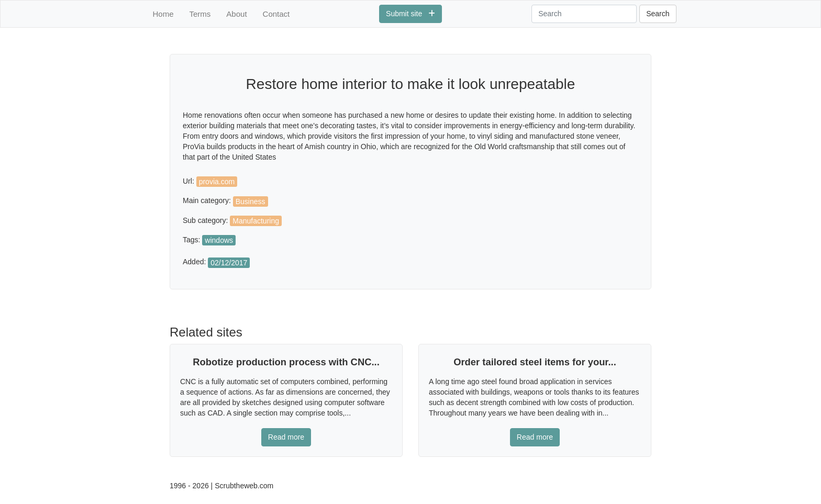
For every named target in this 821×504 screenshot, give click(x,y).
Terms (200, 14)
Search (658, 14)
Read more (286, 437)
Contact (276, 14)
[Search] (584, 14)
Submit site (410, 14)
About (236, 14)
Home (163, 14)
